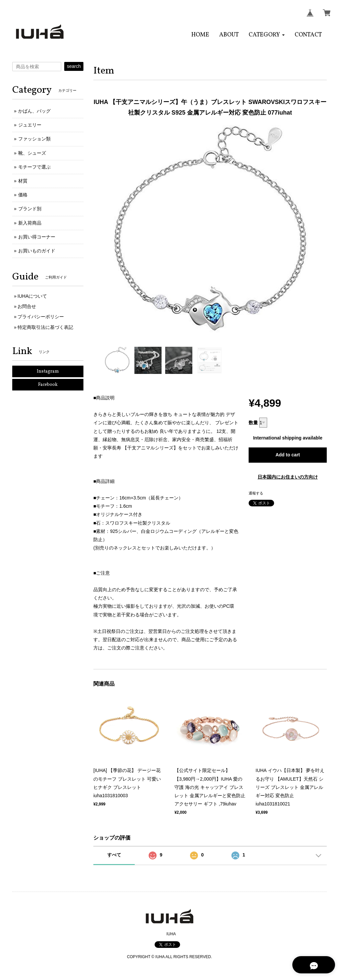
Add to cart (288, 455)
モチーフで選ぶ (34, 167)
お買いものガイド (37, 251)
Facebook (48, 385)
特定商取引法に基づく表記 (45, 327)
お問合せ (27, 306)
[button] (267, 35)
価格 (23, 195)
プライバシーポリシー (41, 317)
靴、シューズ (32, 153)
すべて (114, 855)
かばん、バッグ (34, 111)
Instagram (48, 371)
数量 (253, 423)
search (74, 66)
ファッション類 (34, 139)
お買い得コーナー (37, 237)
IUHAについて (32, 296)
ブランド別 (30, 209)
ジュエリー (30, 125)
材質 (23, 181)
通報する (256, 493)
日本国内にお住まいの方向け (288, 477)
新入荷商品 (30, 223)
